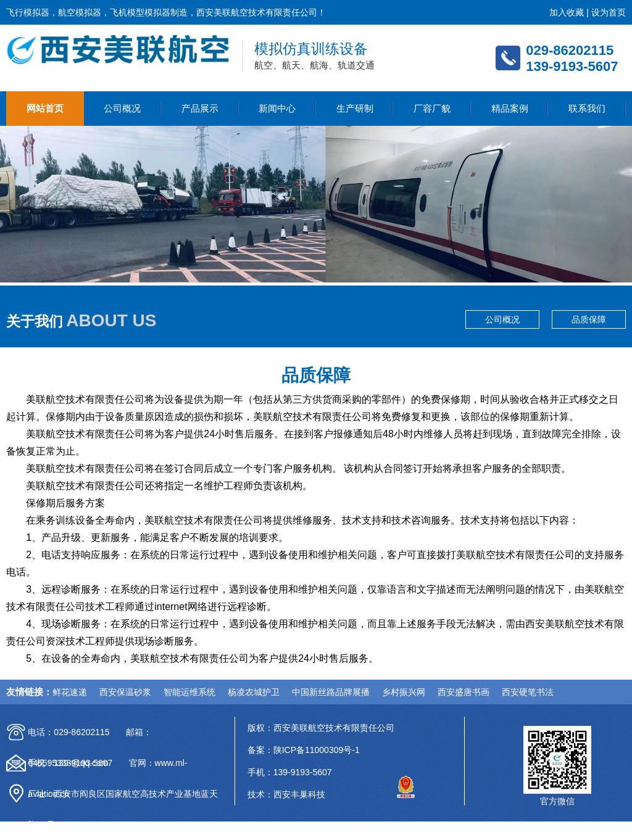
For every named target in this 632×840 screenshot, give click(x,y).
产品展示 (200, 108)
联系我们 (587, 108)
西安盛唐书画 (464, 692)
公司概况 (122, 108)
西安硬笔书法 (528, 692)
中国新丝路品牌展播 (331, 692)
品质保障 (589, 319)
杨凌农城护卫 (254, 692)
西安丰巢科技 (299, 794)
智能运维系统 (189, 692)
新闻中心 (277, 108)
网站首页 (45, 108)
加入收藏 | (570, 12)
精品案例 (510, 108)
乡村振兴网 (404, 692)
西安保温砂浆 (125, 692)
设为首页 (609, 12)
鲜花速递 (70, 692)
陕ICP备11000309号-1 (317, 750)
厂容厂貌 (432, 108)
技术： (260, 794)
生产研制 (355, 108)
